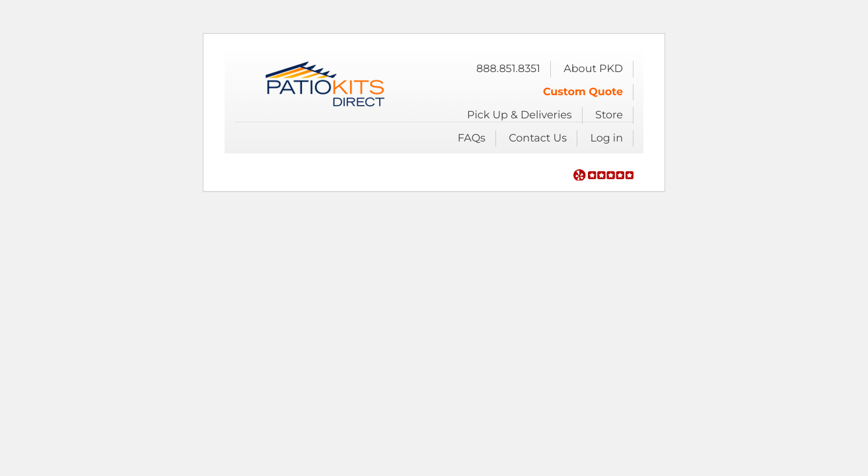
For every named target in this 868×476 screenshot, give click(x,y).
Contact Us (538, 139)
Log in (606, 139)
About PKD (593, 69)
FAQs (472, 139)
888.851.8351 (508, 69)
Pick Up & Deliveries (520, 115)
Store (609, 115)
